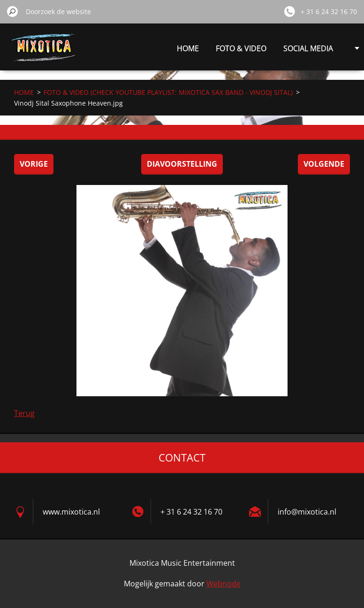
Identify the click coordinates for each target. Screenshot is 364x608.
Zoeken (13, 11)
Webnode (224, 584)
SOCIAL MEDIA (308, 48)
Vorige (34, 164)
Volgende (324, 164)
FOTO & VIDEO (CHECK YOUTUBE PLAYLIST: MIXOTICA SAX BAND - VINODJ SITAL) (168, 92)
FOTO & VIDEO (241, 48)
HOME (188, 48)
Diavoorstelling (182, 164)
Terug (24, 413)
